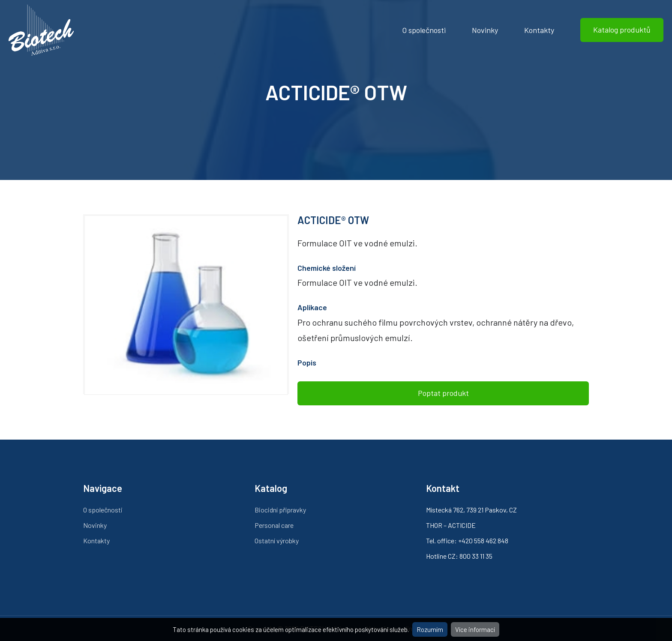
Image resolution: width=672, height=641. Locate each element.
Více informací (475, 629)
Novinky (485, 30)
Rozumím (430, 629)
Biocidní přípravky (280, 510)
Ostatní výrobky (277, 541)
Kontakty (539, 30)
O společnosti (424, 30)
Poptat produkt (443, 393)
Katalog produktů (622, 30)
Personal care (274, 525)
